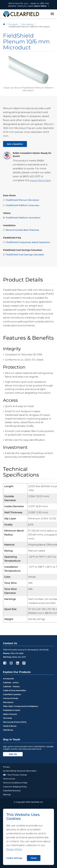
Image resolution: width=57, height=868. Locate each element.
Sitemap (7, 795)
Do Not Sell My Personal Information (20, 771)
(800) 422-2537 (31, 176)
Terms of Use (9, 779)
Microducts (8, 702)
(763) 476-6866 (17, 653)
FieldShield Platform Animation (22, 218)
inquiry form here (40, 180)
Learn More (28, 5)
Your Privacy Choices (15, 775)
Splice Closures (10, 714)
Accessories (8, 679)
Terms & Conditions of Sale (15, 783)
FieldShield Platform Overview (21, 205)
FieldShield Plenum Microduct (21, 200)
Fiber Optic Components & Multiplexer (21, 706)
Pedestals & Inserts (12, 710)
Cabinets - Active (11, 682)
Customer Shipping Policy (15, 787)
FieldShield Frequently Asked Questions (27, 242)
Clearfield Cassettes (12, 694)
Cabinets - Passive (11, 686)
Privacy (6, 767)
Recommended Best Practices (21, 230)
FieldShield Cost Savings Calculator (24, 255)
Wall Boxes (8, 730)
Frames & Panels (11, 698)
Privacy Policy (14, 849)
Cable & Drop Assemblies (14, 690)
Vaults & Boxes (10, 726)
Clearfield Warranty (12, 791)
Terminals (7, 718)
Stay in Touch (12, 739)
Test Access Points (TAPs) (15, 722)
